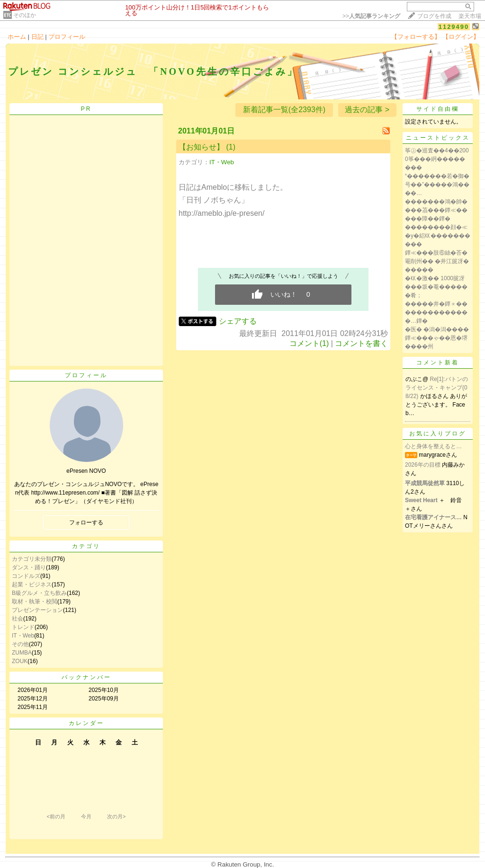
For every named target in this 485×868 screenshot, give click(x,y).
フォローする (86, 523)
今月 (86, 816)
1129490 (454, 27)
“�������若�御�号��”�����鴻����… (437, 185)
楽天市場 (470, 16)
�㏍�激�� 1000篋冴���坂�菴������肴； (436, 287)
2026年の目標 (423, 465)
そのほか (25, 15)
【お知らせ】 (201, 147)
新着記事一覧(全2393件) (284, 110)
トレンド (23, 627)
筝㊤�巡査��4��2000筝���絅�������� (437, 159)
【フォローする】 (416, 37)
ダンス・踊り (29, 567)
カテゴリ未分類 (32, 559)
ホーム (17, 37)
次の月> (116, 816)
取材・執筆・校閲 (35, 602)
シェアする (238, 321)
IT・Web (23, 636)
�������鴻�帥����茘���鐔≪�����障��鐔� (436, 210)
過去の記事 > (367, 110)
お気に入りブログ (438, 434)
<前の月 (56, 816)
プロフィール (67, 37)
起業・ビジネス (32, 585)
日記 (37, 37)
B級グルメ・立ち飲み (39, 593)
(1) (231, 147)
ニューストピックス (438, 138)
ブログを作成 (434, 16)
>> (371, 16)
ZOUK (20, 661)
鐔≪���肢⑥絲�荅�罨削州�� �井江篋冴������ (437, 261)
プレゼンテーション (37, 610)
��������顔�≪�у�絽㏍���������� (438, 236)
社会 (18, 619)
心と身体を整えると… (433, 446)
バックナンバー (86, 677)
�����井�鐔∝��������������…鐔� (436, 312)
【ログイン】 (461, 37)
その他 (20, 644)
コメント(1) (309, 343)
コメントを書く (361, 343)
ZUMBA (22, 653)
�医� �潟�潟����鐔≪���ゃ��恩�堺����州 (437, 338)
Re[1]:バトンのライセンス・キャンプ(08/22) (437, 388)
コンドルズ (26, 576)
